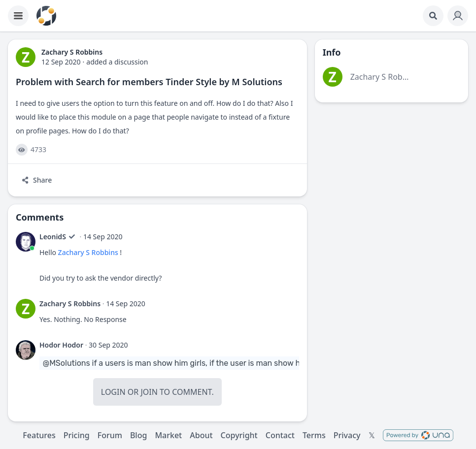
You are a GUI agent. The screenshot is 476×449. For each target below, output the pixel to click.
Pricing (77, 435)
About (201, 435)
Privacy (347, 435)
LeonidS (53, 237)
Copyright (239, 435)
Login (113, 392)
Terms (314, 435)
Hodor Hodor (61, 345)
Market (168, 435)
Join (149, 392)
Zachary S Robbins (88, 252)
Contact (280, 435)
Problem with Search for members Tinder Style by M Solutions (149, 82)
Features (39, 435)
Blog (138, 435)
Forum (110, 435)
